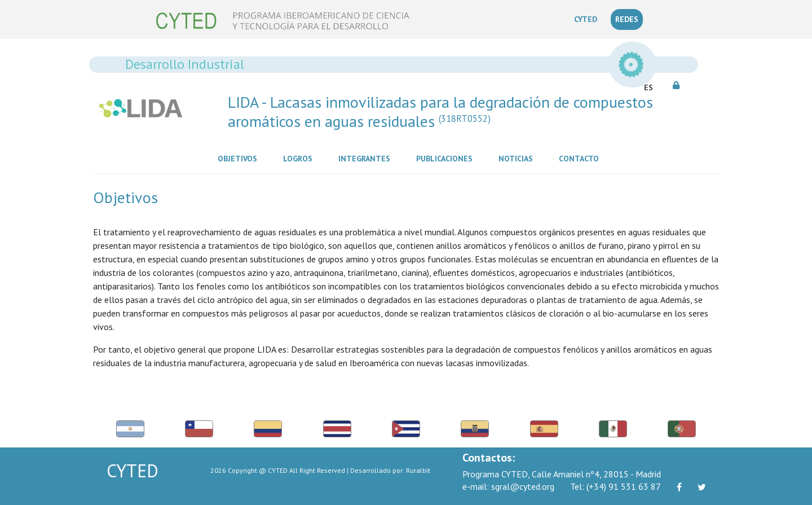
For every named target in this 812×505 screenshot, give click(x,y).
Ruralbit (418, 470)
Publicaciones (447, 158)
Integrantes (367, 158)
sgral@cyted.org (508, 486)
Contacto (581, 158)
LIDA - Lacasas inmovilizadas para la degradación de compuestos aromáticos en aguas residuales (440, 111)
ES (648, 87)
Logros (300, 158)
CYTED (588, 19)
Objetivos (240, 158)
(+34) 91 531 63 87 (615, 486)
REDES (627, 19)
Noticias (518, 158)
